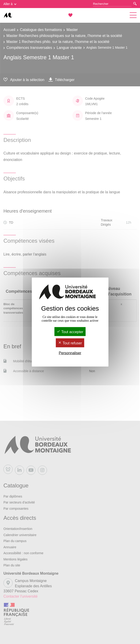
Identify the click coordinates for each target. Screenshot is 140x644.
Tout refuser (70, 343)
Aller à (10, 4)
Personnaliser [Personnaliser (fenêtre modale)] (70, 353)
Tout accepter (70, 332)
